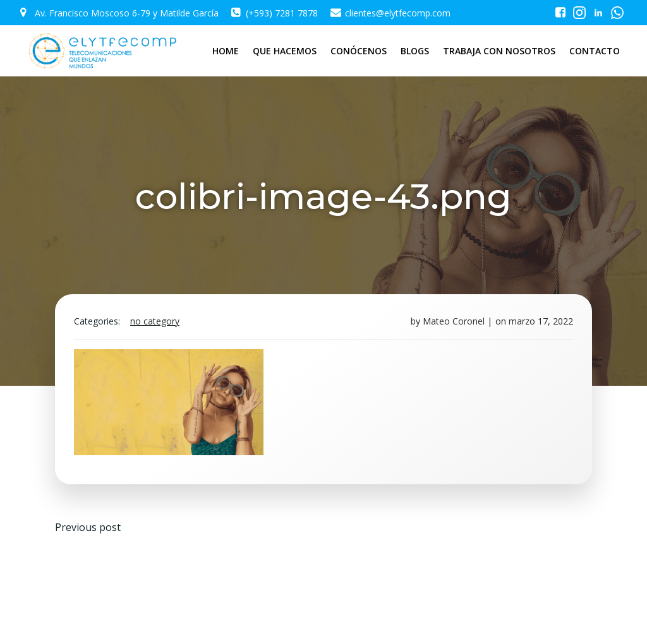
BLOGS (415, 51)
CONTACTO (595, 51)
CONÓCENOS (359, 51)
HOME (226, 51)
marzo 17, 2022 (541, 321)
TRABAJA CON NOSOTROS (499, 51)
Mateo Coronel (454, 321)
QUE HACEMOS (285, 51)
